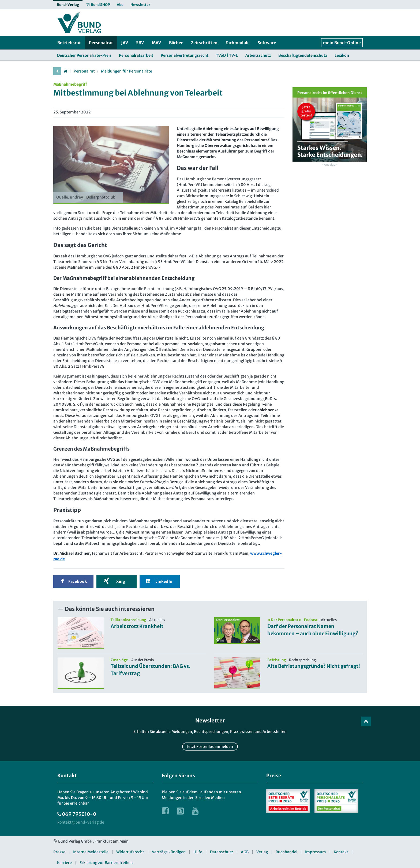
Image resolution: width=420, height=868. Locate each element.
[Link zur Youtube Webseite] (195, 811)
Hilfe (198, 852)
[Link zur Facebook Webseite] (165, 811)
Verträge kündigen (169, 852)
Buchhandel (286, 852)
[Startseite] (65, 71)
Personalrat (84, 71)
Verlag (262, 852)
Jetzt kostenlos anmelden (210, 747)
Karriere (64, 863)
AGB (245, 852)
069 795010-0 (79, 814)
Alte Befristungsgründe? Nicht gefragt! (314, 666)
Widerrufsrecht (130, 852)
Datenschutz (222, 852)
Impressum (316, 852)
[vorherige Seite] (57, 71)
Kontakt (341, 852)
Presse (59, 852)
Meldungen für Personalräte (127, 71)
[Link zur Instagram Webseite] (180, 811)
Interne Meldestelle (91, 852)
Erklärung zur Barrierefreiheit (106, 863)
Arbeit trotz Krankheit (137, 626)
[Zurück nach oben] (366, 721)
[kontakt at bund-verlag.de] (81, 822)
